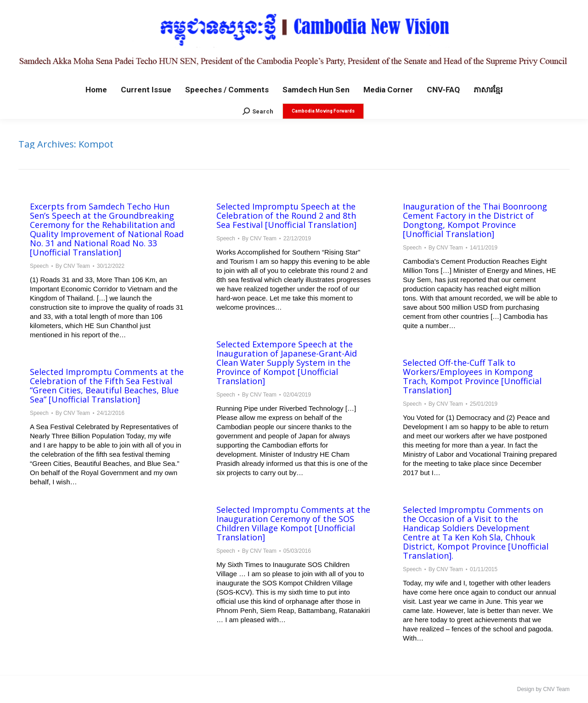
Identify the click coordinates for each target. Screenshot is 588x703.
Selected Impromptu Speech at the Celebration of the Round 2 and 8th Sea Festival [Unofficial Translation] (286, 215)
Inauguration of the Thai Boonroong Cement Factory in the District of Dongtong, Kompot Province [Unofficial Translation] (475, 220)
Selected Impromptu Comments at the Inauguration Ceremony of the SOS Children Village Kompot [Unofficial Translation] (293, 523)
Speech (39, 266)
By (73, 266)
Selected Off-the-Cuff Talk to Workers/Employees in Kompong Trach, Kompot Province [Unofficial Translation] (472, 376)
